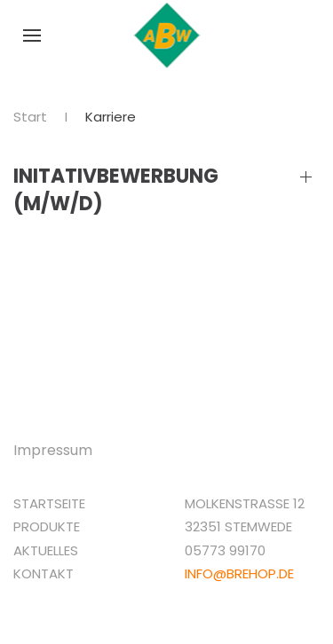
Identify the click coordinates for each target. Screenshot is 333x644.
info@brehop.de (239, 573)
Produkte (47, 526)
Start (30, 117)
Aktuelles (46, 550)
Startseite (49, 503)
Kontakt (44, 573)
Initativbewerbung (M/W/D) (116, 190)
